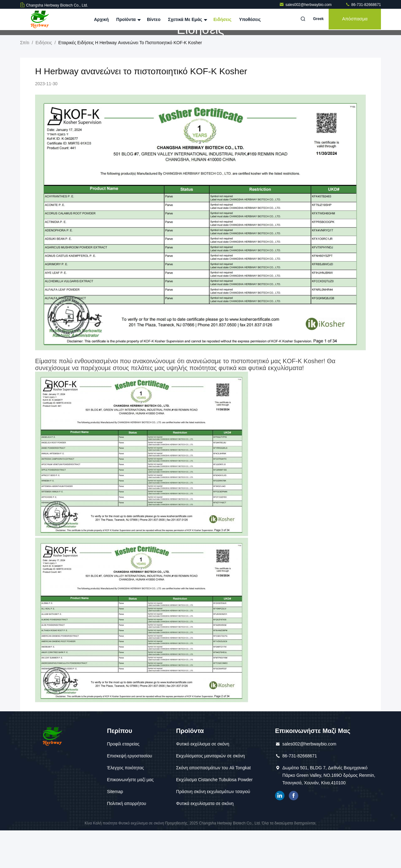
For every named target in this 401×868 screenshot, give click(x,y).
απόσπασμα (354, 19)
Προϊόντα (128, 19)
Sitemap (115, 829)
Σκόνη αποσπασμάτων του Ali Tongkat (213, 805)
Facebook (294, 833)
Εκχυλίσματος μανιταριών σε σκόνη (210, 793)
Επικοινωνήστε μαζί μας (130, 817)
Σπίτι (25, 80)
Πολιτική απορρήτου (126, 841)
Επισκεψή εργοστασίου (129, 793)
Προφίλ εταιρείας (123, 782)
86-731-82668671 (363, 5)
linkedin (280, 833)
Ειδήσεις (222, 19)
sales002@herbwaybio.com (306, 5)
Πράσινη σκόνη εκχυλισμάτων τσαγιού (213, 829)
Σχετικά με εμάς (187, 19)
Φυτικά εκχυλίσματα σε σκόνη (205, 841)
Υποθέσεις (250, 19)
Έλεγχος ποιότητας (125, 805)
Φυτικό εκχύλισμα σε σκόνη (203, 782)
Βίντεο (154, 19)
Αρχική (101, 19)
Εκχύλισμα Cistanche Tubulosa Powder (214, 817)
